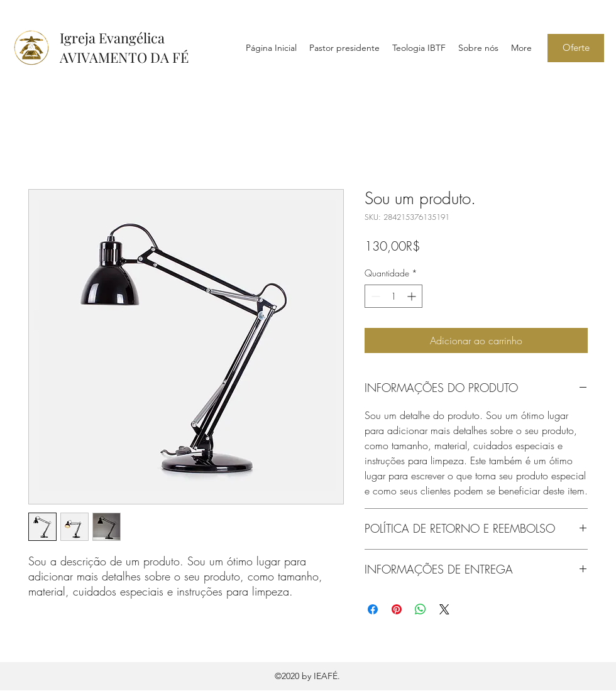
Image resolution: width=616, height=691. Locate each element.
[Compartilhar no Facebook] (373, 609)
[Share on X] (444, 609)
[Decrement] (374, 296)
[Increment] (413, 296)
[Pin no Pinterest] (397, 609)
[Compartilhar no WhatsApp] (421, 609)
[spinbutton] (393, 296)
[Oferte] (576, 48)
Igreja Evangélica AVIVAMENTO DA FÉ (124, 47)
